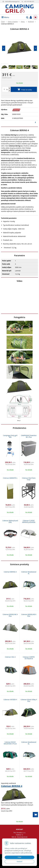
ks (7, 89)
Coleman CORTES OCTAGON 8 (29, 658)
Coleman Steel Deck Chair (29, 479)
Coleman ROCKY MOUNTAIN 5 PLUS (10, 743)
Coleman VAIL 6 (10, 657)
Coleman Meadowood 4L (29, 573)
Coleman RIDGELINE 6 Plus (29, 615)
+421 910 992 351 (29, 2)
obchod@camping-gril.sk (12, 2)
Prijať (19, 857)
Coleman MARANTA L (10, 478)
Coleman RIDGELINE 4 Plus (10, 615)
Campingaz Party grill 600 (10, 436)
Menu (5, 17)
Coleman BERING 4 (10, 572)
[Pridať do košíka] (19, 89)
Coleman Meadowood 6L (29, 743)
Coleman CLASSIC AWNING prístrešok (29, 521)
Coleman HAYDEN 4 (10, 700)
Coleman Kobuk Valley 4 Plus (29, 700)
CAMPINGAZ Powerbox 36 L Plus (29, 436)
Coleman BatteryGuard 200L (10, 521)
